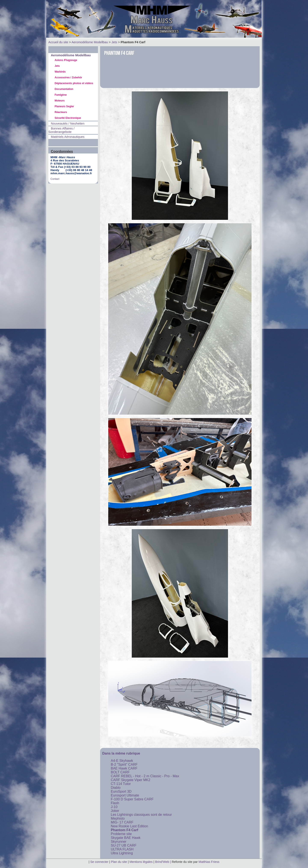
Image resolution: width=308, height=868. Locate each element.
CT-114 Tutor (121, 784)
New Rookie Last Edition (129, 826)
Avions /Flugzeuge (66, 60)
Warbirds (60, 72)
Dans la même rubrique (121, 753)
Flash (115, 803)
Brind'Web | (163, 862)
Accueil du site (58, 42)
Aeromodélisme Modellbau (90, 42)
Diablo (116, 788)
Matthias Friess (209, 862)
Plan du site (119, 862)
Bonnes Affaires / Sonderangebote (61, 130)
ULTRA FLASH (122, 849)
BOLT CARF (120, 772)
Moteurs (60, 101)
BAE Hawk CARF (124, 768)
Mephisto (118, 818)
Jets (114, 42)
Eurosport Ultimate (125, 795)
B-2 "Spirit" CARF (124, 765)
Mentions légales (141, 862)
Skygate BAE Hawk (126, 838)
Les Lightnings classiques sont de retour (141, 815)
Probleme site (121, 834)
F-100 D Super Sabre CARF (132, 799)
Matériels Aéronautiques (68, 137)
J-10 (114, 807)
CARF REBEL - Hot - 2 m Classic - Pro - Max (145, 776)
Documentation (64, 89)
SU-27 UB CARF (124, 845)
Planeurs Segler (64, 106)
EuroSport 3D (121, 791)
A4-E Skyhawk (122, 761)
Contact (55, 179)
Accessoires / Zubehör (68, 77)
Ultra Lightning (122, 853)
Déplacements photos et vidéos (74, 83)
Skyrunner (119, 842)
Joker (115, 811)
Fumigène (61, 95)
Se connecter (99, 862)
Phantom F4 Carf (124, 830)
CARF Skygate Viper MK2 (131, 780)
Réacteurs (61, 112)
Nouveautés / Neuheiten (68, 124)
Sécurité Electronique (68, 118)
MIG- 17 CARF (122, 822)
